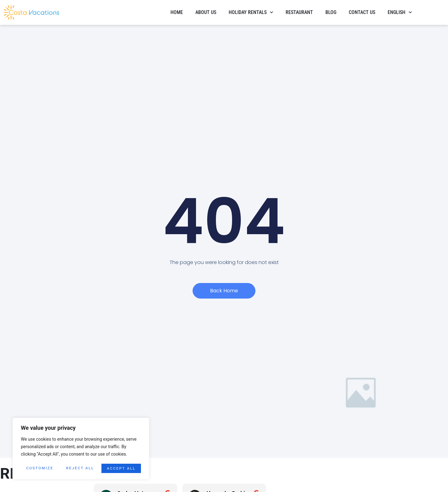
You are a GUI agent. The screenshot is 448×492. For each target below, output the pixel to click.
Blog (331, 12)
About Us (206, 12)
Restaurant (299, 12)
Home (177, 12)
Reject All (80, 468)
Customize (40, 468)
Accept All (121, 468)
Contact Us (362, 12)
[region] (81, 449)
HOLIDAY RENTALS (251, 12)
